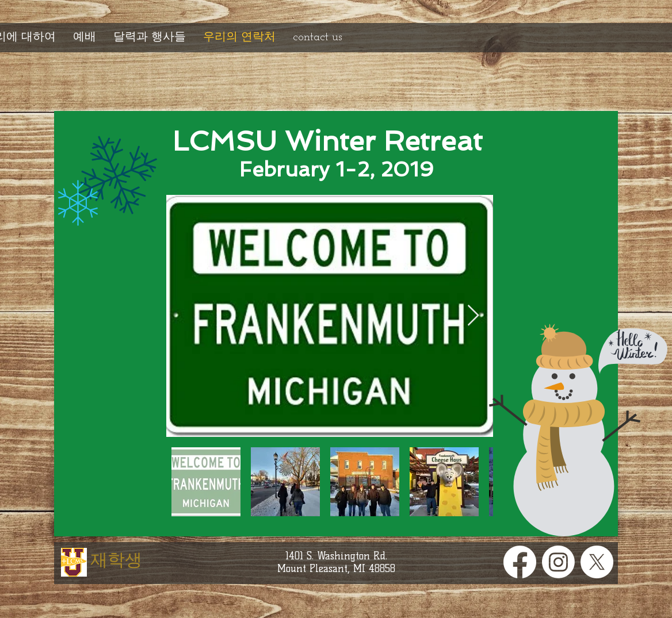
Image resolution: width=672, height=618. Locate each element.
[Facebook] (520, 562)
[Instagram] (558, 562)
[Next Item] (473, 316)
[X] (597, 562)
